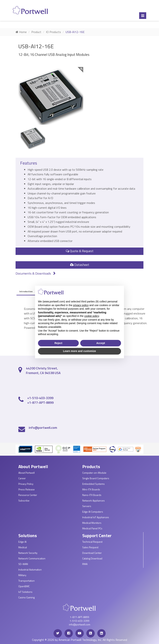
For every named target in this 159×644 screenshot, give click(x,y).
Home (21, 32)
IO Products (53, 32)
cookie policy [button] (92, 316)
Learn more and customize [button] (79, 351)
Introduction (26, 291)
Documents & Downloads (36, 273)
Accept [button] (101, 343)
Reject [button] (58, 343)
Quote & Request (80, 251)
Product (36, 32)
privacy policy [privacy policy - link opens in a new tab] (81, 305)
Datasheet (80, 265)
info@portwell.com (43, 428)
